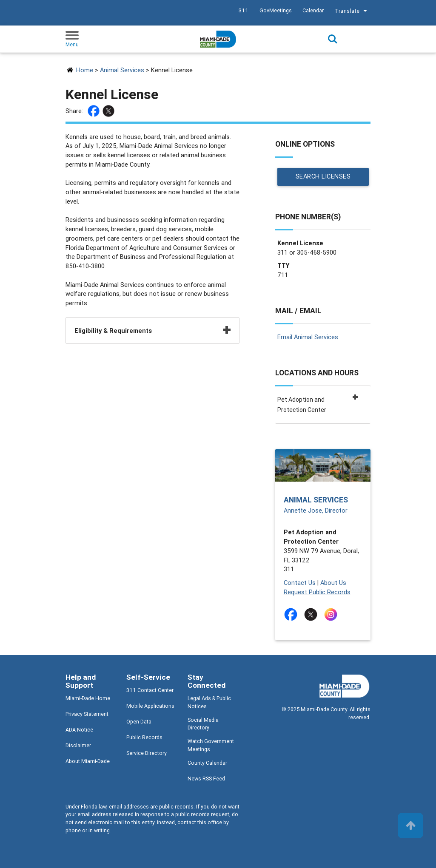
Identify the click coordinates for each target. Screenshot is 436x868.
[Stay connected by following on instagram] (332, 614)
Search (333, 39)
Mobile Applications (150, 706)
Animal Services (122, 70)
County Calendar (207, 763)
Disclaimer (78, 745)
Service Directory (147, 753)
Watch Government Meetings (211, 745)
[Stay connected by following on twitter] (312, 614)
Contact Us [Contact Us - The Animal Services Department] (300, 583)
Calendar (313, 10)
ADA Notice (79, 730)
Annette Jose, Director (316, 510)
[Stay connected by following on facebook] (292, 614)
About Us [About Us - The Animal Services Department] (333, 583)
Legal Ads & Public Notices (209, 702)
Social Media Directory (203, 724)
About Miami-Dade (88, 761)
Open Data (139, 722)
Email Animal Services (308, 337)
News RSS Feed (206, 779)
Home (85, 70)
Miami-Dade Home (88, 698)
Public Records (144, 737)
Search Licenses (323, 177)
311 (244, 10)
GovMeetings (276, 10)
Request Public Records (317, 592)
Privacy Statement (87, 714)
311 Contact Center (150, 690)
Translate (352, 12)
